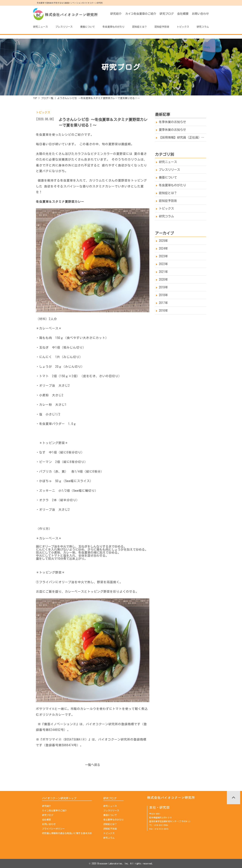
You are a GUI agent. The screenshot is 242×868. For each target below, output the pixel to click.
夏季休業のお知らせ (172, 130)
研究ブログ (167, 14)
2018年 (163, 295)
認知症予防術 (162, 27)
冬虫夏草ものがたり (113, 27)
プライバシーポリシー (53, 829)
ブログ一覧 (47, 98)
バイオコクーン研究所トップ (59, 798)
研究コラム (203, 27)
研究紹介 (116, 14)
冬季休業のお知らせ (172, 122)
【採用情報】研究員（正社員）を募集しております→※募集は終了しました (182, 137)
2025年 (163, 241)
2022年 (163, 264)
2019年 (163, 287)
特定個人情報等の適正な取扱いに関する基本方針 (67, 833)
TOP (35, 98)
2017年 (163, 303)
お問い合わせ (200, 14)
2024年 (163, 248)
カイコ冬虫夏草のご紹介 (141, 14)
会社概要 (183, 14)
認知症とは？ (140, 27)
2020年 (163, 279)
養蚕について (88, 27)
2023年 (163, 256)
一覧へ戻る (93, 765)
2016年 (163, 311)
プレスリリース (64, 27)
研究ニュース (40, 27)
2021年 (163, 272)
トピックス (183, 27)
